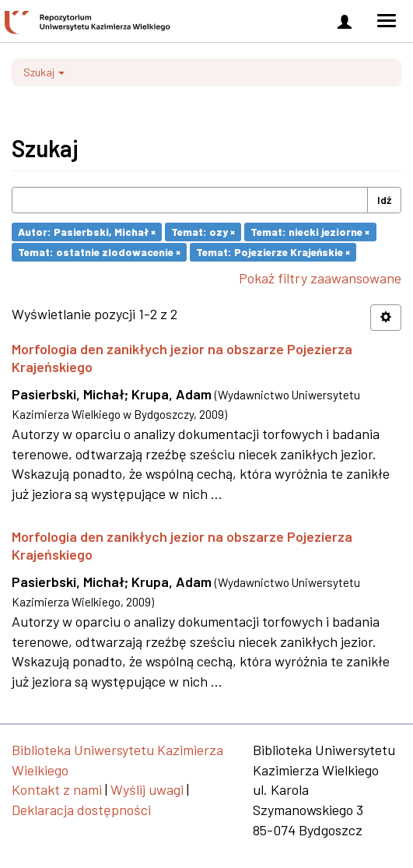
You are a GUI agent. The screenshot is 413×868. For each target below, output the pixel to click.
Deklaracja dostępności (81, 810)
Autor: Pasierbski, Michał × (87, 232)
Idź (384, 200)
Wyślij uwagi (147, 789)
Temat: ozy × (203, 232)
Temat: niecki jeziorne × (310, 232)
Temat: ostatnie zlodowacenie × (99, 252)
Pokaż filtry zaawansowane (320, 278)
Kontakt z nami (57, 789)
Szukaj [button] (44, 72)
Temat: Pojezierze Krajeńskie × (273, 252)
